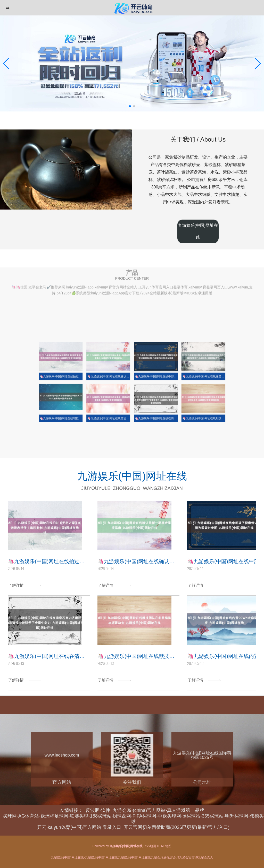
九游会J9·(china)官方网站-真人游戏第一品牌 (158, 810)
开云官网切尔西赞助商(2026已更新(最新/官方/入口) (177, 827)
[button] (258, 64)
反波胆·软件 (98, 810)
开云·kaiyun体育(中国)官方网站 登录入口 (79, 827)
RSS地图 (150, 846)
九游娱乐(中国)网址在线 (198, 231)
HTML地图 (164, 846)
